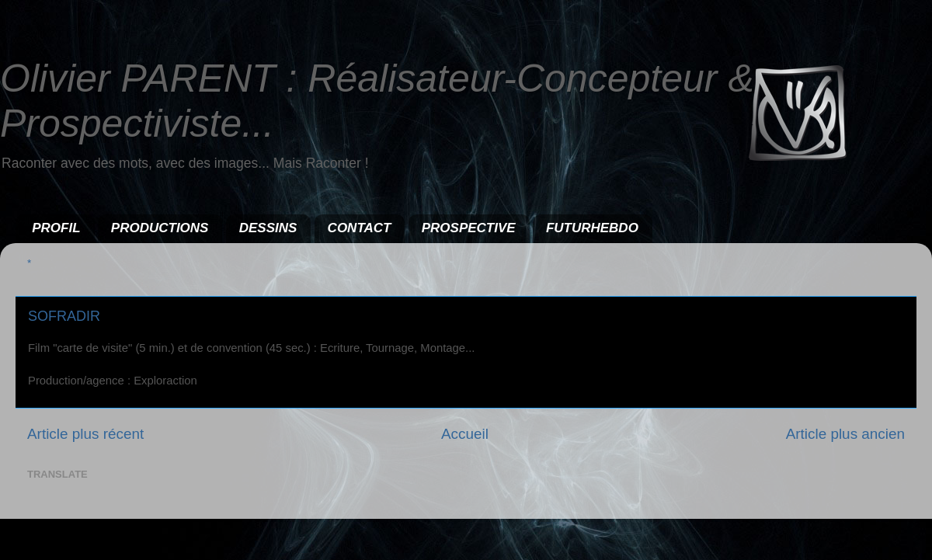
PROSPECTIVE (469, 228)
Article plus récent (85, 434)
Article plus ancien (845, 434)
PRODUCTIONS (160, 228)
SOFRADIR (64, 316)
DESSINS (268, 228)
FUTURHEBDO (592, 228)
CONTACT (360, 228)
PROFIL (56, 228)
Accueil (465, 434)
